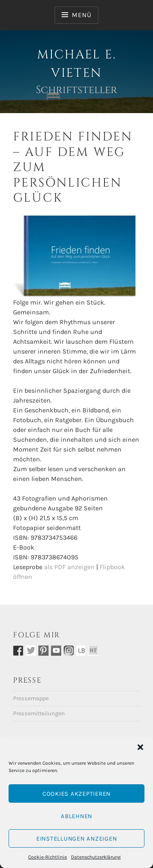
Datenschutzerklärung (96, 857)
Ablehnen (76, 816)
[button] (140, 747)
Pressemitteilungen (39, 713)
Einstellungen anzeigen (77, 839)
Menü (81, 15)
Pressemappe (31, 698)
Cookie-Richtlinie (48, 857)
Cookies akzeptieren (76, 794)
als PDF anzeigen (69, 567)
